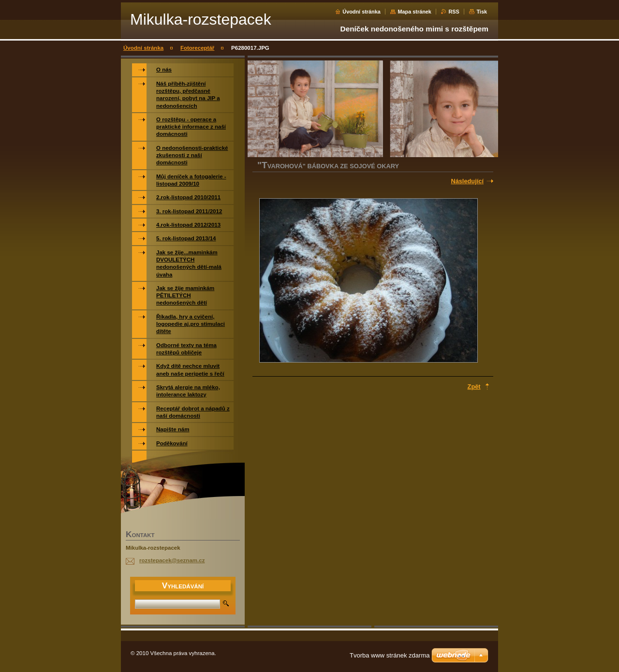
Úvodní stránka (361, 12)
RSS (454, 12)
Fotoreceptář (197, 48)
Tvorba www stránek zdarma (390, 655)
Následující (467, 181)
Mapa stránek (414, 12)
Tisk (482, 12)
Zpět (474, 387)
